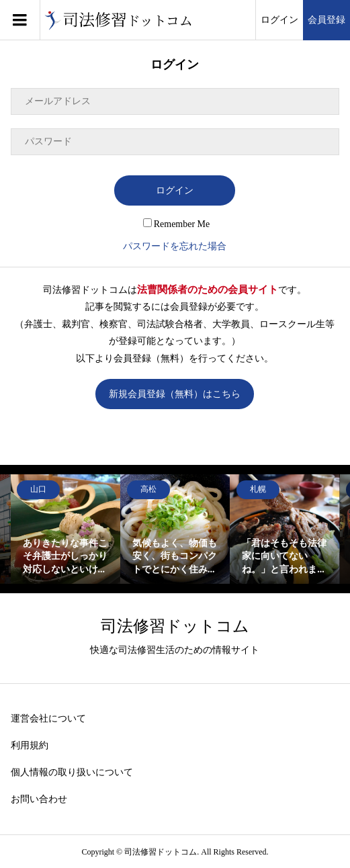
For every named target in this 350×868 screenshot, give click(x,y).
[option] (65, 529)
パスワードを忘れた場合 (175, 246)
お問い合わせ (39, 799)
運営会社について (48, 719)
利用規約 (30, 745)
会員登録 (326, 20)
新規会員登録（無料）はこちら (175, 394)
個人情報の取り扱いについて (72, 772)
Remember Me (177, 224)
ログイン (279, 20)
